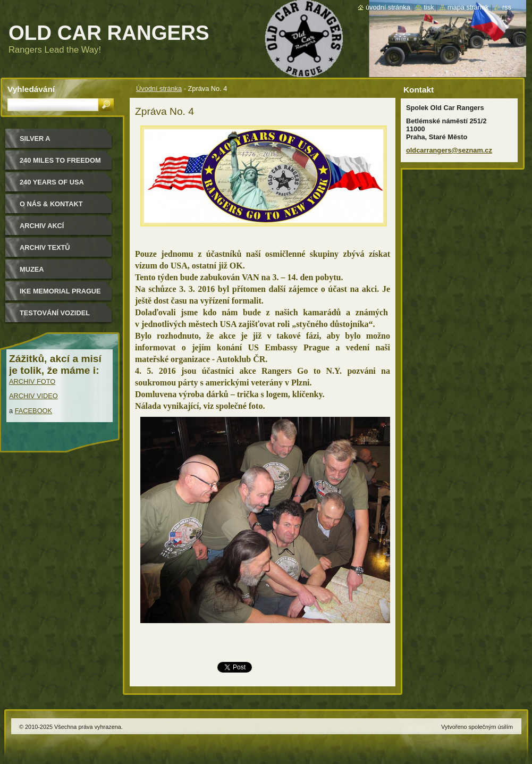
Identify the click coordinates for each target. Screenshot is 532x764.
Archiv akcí (42, 226)
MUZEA (32, 269)
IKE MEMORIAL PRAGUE (60, 291)
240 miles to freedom (60, 160)
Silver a (35, 138)
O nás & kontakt (51, 204)
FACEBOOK (33, 411)
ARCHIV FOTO (32, 381)
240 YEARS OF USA (52, 182)
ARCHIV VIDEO (33, 396)
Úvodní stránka (159, 89)
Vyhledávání (31, 89)
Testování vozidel (55, 313)
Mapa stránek (468, 7)
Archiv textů (45, 247)
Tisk (429, 7)
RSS (507, 7)
